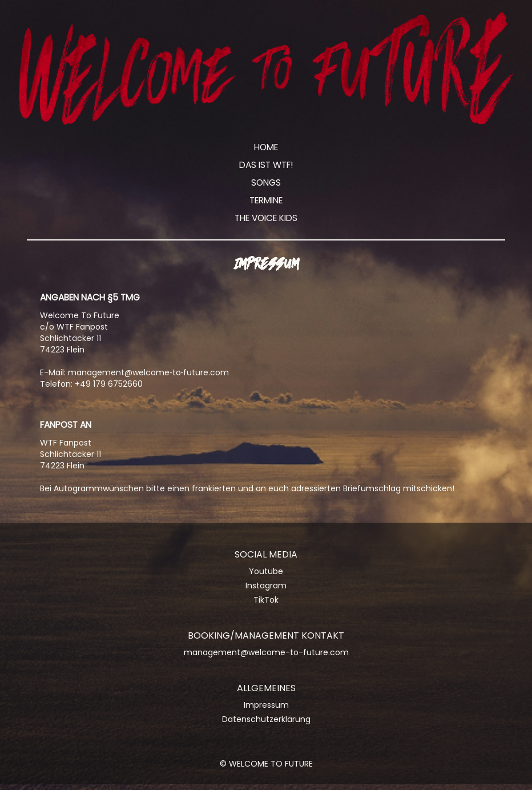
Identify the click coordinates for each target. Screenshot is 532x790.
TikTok (266, 600)
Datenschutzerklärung (266, 719)
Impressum (266, 705)
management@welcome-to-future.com (266, 652)
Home (266, 147)
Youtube (266, 571)
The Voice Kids (266, 218)
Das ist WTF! (266, 165)
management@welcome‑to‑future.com (148, 372)
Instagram (266, 586)
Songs (266, 183)
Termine (266, 200)
